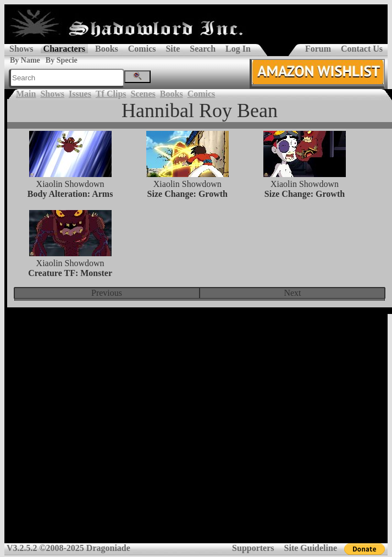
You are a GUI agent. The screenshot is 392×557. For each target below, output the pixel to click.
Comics (142, 49)
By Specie (62, 60)
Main (26, 94)
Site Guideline (311, 548)
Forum (318, 49)
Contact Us (362, 49)
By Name (25, 60)
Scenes (143, 94)
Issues (80, 94)
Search (203, 49)
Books (107, 49)
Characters (64, 49)
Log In (238, 49)
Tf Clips (111, 94)
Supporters (253, 548)
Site (173, 49)
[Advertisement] (194, 432)
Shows (21, 49)
